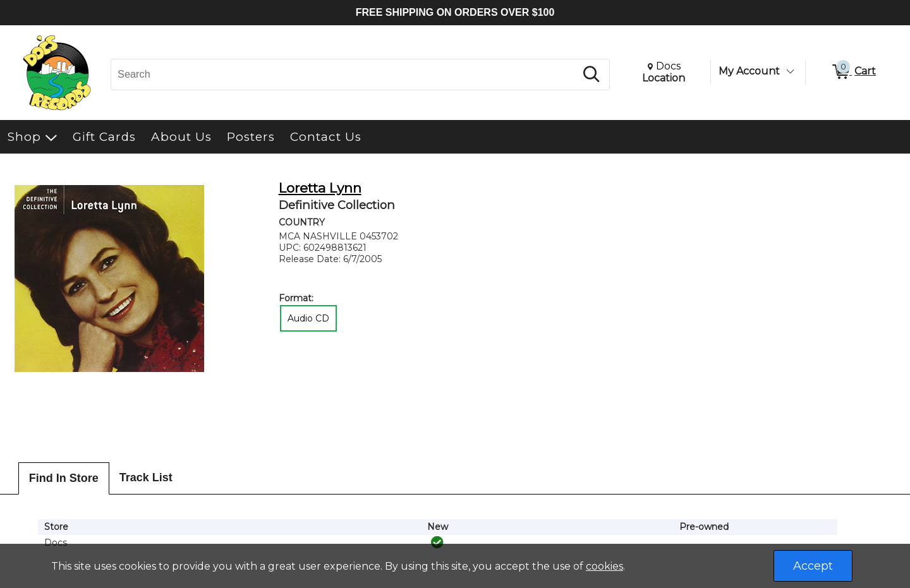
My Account (749, 71)
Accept (813, 566)
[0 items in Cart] (853, 72)
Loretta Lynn (320, 188)
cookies (604, 566)
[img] (437, 543)
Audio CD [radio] (308, 318)
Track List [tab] (146, 477)
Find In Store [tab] (64, 478)
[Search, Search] (345, 75)
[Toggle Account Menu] (790, 71)
